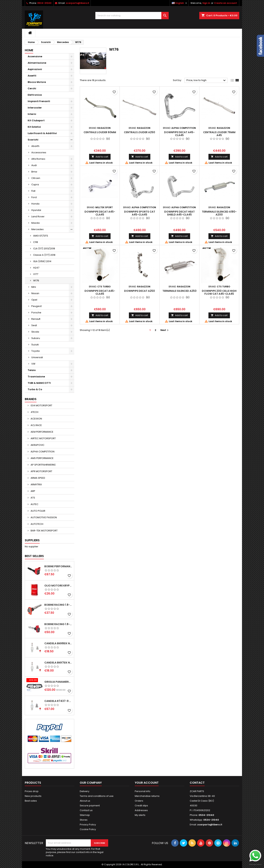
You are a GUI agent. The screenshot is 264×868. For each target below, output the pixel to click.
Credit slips (141, 806)
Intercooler (35, 108)
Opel (34, 300)
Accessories (39, 152)
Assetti (32, 76)
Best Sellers (34, 556)
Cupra (35, 184)
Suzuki (35, 345)
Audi (34, 165)
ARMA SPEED (38, 478)
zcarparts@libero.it (77, 3)
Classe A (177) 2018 (44, 255)
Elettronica (35, 95)
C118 (36, 242)
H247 (36, 268)
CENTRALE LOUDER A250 (140, 132)
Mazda (35, 223)
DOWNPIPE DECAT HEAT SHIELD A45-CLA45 (179, 213)
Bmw (34, 172)
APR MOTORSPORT (41, 471)
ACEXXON (36, 419)
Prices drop (32, 791)
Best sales (31, 801)
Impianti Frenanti (39, 101)
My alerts (140, 815)
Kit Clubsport (36, 120)
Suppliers (32, 540)
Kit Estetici (34, 127)
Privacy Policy (88, 825)
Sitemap (85, 815)
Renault (36, 319)
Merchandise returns (147, 796)
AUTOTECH (37, 524)
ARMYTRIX (36, 484)
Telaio (32, 370)
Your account (147, 783)
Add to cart (100, 157)
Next (165, 330)
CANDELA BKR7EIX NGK (58, 663)
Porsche (36, 313)
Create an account (225, 3)
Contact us (86, 810)
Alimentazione (37, 63)
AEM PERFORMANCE (42, 432)
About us (85, 801)
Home (29, 50)
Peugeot (36, 306)
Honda (35, 204)
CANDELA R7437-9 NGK (58, 701)
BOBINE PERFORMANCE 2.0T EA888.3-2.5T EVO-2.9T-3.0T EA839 (58, 566)
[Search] (132, 16)
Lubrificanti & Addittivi (42, 133)
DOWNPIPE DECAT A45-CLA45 (179, 134)
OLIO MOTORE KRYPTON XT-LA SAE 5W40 (58, 586)
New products (33, 796)
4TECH (34, 412)
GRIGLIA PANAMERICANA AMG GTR (58, 682)
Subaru (36, 338)
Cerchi (32, 88)
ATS (33, 498)
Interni (32, 114)
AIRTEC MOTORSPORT (43, 438)
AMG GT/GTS (41, 236)
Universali (37, 357)
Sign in (206, 3)
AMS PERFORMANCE (42, 458)
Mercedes (37, 229)
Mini (34, 287)
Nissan (35, 293)
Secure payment (90, 806)
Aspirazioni (35, 69)
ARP (33, 491)
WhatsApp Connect (255, 864)
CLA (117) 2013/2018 (44, 249)
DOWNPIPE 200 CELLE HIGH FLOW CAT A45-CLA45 (219, 292)
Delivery (85, 791)
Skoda (35, 332)
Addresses (141, 810)
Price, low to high (207, 80)
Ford (34, 197)
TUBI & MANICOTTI (39, 383)
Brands (31, 399)
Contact (197, 783)
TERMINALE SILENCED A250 (179, 291)
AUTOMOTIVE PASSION (43, 517)
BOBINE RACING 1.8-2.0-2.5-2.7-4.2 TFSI (58, 605)
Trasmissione (36, 377)
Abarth (35, 146)
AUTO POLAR (38, 511)
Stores (84, 820)
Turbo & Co (35, 389)
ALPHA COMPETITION (42, 452)
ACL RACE (36, 425)
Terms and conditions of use (97, 796)
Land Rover (38, 216)
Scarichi (33, 140)
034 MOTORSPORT (41, 405)
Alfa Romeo (38, 159)
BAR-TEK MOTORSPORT (44, 531)
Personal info (143, 791)
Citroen (36, 178)
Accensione (35, 56)
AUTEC (34, 504)
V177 (36, 274)
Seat (34, 325)
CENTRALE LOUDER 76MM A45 (219, 134)
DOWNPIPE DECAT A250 (140, 291)
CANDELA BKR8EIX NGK (58, 643)
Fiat (33, 191)
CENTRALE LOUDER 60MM (100, 132)
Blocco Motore (37, 82)
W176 (36, 281)
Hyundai (36, 210)
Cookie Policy (88, 829)
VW (33, 364)
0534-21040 (44, 3)
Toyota (35, 351)
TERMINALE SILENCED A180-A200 (219, 213)
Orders (139, 801)
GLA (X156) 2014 (42, 261)
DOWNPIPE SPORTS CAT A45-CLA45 (140, 213)
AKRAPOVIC (37, 445)
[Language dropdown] (180, 3)
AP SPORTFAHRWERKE (43, 465)
